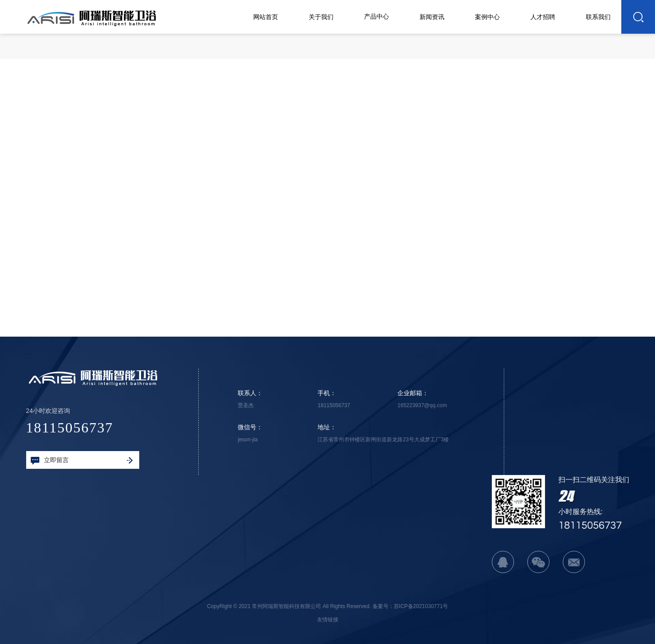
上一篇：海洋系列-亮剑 (206, 295)
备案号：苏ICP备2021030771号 (410, 606)
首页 (484, 50)
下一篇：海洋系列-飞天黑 (447, 295)
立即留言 (82, 460)
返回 (509, 118)
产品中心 (512, 50)
